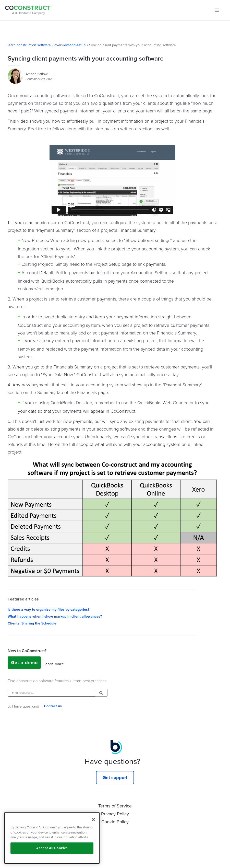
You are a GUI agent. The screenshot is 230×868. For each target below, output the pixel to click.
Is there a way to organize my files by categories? (49, 609)
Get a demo (24, 663)
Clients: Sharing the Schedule (32, 623)
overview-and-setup (70, 45)
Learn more (54, 664)
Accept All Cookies (52, 848)
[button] (217, 10)
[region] (52, 838)
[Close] (93, 820)
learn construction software (29, 45)
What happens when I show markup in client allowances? (55, 616)
